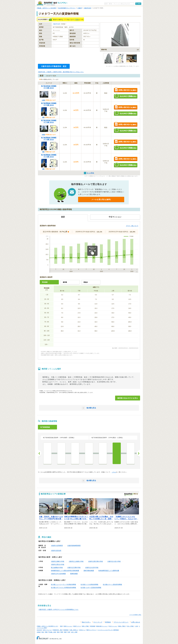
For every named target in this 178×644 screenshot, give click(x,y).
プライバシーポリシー (121, 622)
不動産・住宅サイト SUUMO (46, 8)
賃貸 (77, 20)
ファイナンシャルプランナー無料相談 (108, 630)
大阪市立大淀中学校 (92, 568)
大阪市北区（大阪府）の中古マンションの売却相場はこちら (59, 609)
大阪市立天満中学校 (74, 568)
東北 (43, 632)
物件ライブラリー (91, 630)
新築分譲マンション (102, 626)
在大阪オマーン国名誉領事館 (112, 584)
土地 (136, 626)
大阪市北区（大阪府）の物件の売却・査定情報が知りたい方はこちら (61, 72)
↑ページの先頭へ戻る (135, 615)
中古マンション (113, 626)
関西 (62, 632)
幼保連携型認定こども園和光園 (109, 571)
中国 (69, 632)
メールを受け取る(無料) (101, 199)
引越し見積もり (74, 630)
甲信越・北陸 (52, 632)
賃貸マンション (68, 626)
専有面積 (45, 282)
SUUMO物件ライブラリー (67, 8)
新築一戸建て (122, 626)
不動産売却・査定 (58, 630)
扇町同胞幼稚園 (89, 571)
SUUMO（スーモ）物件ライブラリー (52, 3)
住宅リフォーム (47, 630)
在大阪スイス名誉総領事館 (89, 584)
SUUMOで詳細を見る (126, 96)
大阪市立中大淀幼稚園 (58, 574)
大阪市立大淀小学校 (114, 561)
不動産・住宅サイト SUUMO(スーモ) (47, 626)
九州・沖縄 (74, 632)
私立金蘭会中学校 (57, 568)
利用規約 (108, 622)
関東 (46, 632)
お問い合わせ (136, 622)
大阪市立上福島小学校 (76, 561)
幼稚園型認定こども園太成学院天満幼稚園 (65, 571)
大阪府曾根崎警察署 (74, 546)
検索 (139, 4)
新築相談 (66, 630)
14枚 (43, 100)
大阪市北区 (87, 8)
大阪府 (80, 8)
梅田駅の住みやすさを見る (128, 398)
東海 (58, 632)
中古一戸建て (130, 626)
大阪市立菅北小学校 (58, 564)
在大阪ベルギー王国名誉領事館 (91, 588)
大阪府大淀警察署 (57, 546)
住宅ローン (82, 630)
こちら (114, 472)
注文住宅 (39, 630)
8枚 (43, 117)
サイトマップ (98, 622)
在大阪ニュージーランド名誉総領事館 (64, 584)
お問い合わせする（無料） (126, 90)
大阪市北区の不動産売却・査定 (54, 66)
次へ (138, 453)
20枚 (43, 135)
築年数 (65, 282)
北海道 (39, 632)
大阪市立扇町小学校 (58, 561)
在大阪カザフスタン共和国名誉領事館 (64, 588)
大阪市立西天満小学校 (95, 561)
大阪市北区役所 (56, 551)
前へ (40, 453)
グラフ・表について (132, 226)
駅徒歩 (86, 282)
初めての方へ (86, 622)
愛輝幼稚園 (74, 574)
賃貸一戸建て (86, 626)
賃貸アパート (77, 626)
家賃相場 (93, 626)
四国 (65, 632)
